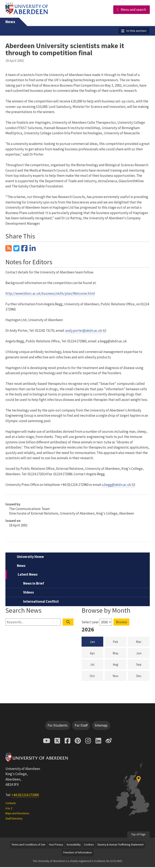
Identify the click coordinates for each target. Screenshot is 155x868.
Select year (90, 623)
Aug (120, 665)
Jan (92, 642)
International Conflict (41, 602)
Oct (96, 676)
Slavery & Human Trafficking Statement (120, 846)
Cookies (89, 846)
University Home (30, 558)
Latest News (28, 575)
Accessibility (74, 846)
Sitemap (101, 726)
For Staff (81, 726)
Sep (143, 665)
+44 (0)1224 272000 (25, 796)
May (120, 654)
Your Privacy (56, 846)
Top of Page (138, 835)
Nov (120, 676)
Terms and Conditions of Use (28, 846)
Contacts (11, 804)
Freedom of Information (77, 854)
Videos (28, 593)
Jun (143, 654)
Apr (97, 654)
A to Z (9, 809)
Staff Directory (14, 819)
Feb (120, 642)
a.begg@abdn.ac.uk (116, 485)
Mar (143, 642)
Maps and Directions (17, 814)
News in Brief (34, 584)
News (10, 22)
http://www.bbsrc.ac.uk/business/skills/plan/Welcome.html (50, 294)
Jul (97, 665)
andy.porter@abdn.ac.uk (84, 331)
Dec (143, 676)
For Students (58, 726)
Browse (122, 623)
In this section (136, 31)
